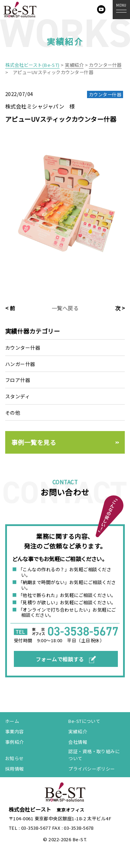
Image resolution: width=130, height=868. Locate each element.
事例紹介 (15, 742)
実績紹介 (78, 732)
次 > (120, 308)
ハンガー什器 (20, 364)
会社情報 (78, 742)
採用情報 (15, 769)
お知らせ (15, 759)
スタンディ (18, 396)
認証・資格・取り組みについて (94, 755)
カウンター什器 (23, 348)
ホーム (12, 721)
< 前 (10, 308)
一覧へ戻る (65, 308)
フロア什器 (18, 380)
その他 (13, 413)
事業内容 (15, 732)
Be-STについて (84, 721)
